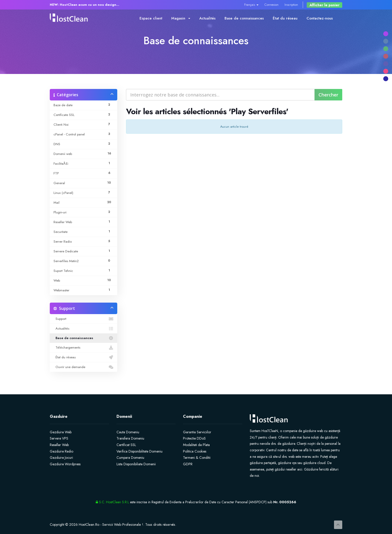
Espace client (151, 18)
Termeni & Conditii (197, 458)
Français (251, 5)
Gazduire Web (61, 432)
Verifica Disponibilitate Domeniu (139, 451)
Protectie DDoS (194, 438)
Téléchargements (83, 348)
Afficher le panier (324, 5)
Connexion (271, 5)
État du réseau (285, 18)
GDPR (188, 464)
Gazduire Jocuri (61, 458)
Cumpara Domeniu (130, 458)
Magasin (181, 18)
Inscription (291, 5)
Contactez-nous (320, 18)
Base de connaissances (244, 18)
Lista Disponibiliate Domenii (136, 464)
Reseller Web (59, 445)
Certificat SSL (126, 445)
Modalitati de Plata (196, 445)
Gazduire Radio (61, 451)
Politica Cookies (195, 451)
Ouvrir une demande (83, 367)
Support (83, 319)
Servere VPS (59, 438)
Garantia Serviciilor (197, 432)
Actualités (207, 18)
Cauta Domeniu (128, 432)
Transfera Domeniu (130, 438)
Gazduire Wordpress (65, 464)
